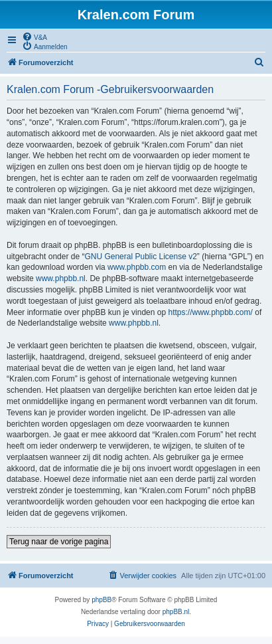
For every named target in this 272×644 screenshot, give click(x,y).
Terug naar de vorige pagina (59, 542)
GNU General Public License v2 (140, 257)
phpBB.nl (176, 612)
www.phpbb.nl (61, 278)
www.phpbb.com (137, 267)
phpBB (102, 600)
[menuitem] (34, 37)
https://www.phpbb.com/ (210, 312)
